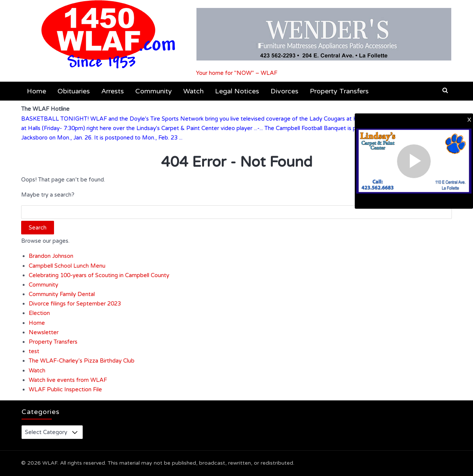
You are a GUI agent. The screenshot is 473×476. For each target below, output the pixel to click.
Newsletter (44, 332)
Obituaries (74, 91)
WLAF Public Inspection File (65, 389)
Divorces (284, 91)
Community (154, 91)
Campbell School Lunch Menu (67, 266)
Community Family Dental (62, 294)
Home (36, 91)
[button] (445, 90)
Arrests (113, 91)
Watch (193, 91)
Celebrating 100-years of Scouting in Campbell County (99, 275)
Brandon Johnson (51, 256)
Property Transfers (339, 91)
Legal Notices (237, 91)
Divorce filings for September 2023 (75, 304)
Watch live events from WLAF (68, 380)
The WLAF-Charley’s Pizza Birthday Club (82, 361)
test (34, 351)
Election (39, 313)
